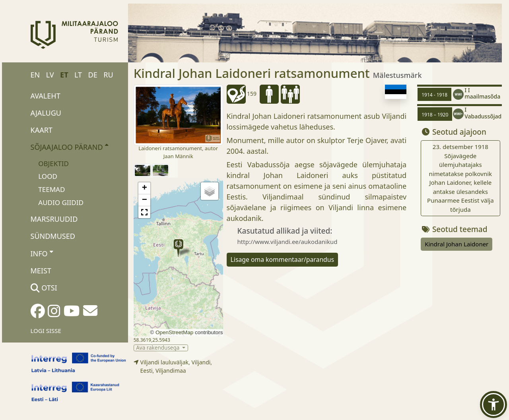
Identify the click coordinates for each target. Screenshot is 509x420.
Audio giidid (61, 202)
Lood (48, 176)
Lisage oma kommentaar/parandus (283, 259)
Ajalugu (46, 113)
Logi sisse (46, 331)
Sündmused (53, 236)
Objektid (53, 164)
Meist (41, 271)
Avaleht (46, 96)
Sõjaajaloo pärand (69, 147)
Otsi (44, 288)
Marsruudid (54, 219)
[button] (178, 248)
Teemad (51, 189)
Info (42, 253)
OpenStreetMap (174, 332)
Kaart (42, 130)
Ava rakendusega (158, 348)
